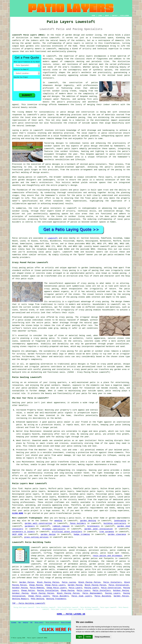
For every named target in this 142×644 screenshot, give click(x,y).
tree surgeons (107, 532)
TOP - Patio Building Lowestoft (29, 603)
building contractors (115, 523)
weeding (58, 521)
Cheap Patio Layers (55, 585)
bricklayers (93, 526)
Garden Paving (75, 585)
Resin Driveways (67, 623)
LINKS (100, 16)
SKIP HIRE (17, 534)
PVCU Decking (38, 599)
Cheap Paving (36, 585)
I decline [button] (88, 637)
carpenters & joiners (23, 532)
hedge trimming (82, 534)
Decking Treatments (56, 599)
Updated (25, 623)
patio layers (73, 43)
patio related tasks (92, 572)
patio (27, 136)
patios (74, 222)
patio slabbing (118, 550)
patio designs (78, 364)
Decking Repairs (20, 599)
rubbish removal (61, 526)
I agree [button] (80, 637)
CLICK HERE (18, 513)
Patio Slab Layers (82, 596)
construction (76, 83)
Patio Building (103, 596)
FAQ (31, 623)
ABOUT (107, 16)
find (20, 489)
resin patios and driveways (107, 556)
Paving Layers (92, 588)
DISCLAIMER (125, 16)
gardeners (30, 526)
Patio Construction (111, 588)
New (20, 623)
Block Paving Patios (48, 582)
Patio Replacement (92, 593)
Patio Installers (112, 582)
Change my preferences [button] (102, 637)
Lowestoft (53, 238)
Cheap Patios (28, 591)
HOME (94, 16)
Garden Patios (27, 582)
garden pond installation (99, 529)
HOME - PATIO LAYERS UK (71, 614)
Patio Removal (37, 588)
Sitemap (14, 623)
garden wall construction (38, 523)
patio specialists (52, 547)
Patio (15, 238)
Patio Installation (119, 585)
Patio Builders (60, 596)
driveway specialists (54, 529)
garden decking (88, 521)
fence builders (78, 523)
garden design (48, 534)
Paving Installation (48, 591)
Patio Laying (69, 582)
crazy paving (85, 310)
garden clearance (117, 534)
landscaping (120, 521)
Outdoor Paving (20, 588)
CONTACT (115, 16)
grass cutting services (36, 537)
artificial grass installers (67, 532)
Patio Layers (75, 588)
